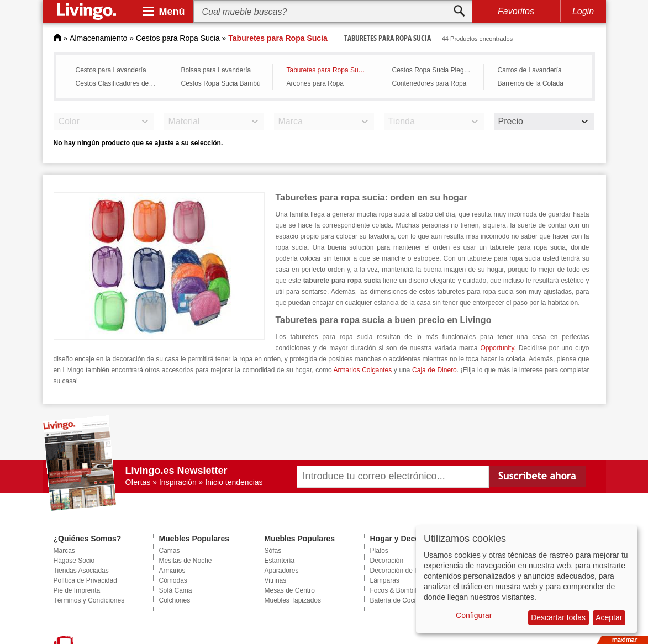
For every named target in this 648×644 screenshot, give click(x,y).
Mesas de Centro (290, 590)
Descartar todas (558, 617)
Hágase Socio (74, 561)
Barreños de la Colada (531, 83)
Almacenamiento (98, 38)
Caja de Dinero (434, 370)
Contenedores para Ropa (430, 83)
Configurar (474, 615)
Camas (170, 551)
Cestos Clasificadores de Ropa (118, 83)
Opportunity (497, 348)
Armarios (172, 571)
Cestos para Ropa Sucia (178, 38)
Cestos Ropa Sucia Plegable (434, 70)
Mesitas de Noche (186, 561)
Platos (379, 551)
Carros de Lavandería (530, 70)
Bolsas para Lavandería (216, 70)
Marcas (64, 551)
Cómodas (173, 580)
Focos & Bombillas (397, 590)
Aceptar (609, 617)
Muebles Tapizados (293, 600)
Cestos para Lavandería (111, 70)
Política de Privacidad (85, 580)
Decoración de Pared (401, 571)
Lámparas (385, 580)
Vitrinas (276, 580)
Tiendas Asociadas (81, 571)
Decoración (387, 561)
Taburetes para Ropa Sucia (327, 70)
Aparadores (282, 571)
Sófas (273, 551)
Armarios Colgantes (363, 370)
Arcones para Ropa (315, 83)
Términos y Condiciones (89, 600)
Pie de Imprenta (77, 590)
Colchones (175, 600)
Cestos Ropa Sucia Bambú (221, 83)
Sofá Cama (176, 590)
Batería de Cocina (397, 600)
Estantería (280, 561)
